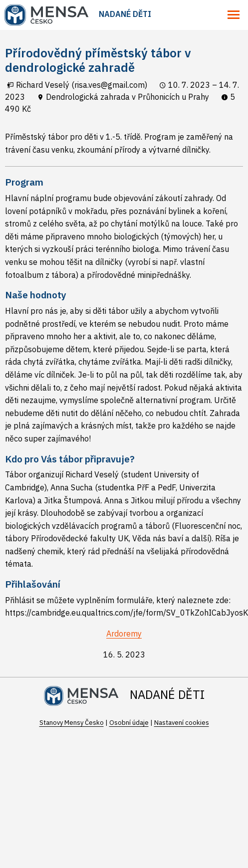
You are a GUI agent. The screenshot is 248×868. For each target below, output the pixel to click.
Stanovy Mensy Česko (72, 723)
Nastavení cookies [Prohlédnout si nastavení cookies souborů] (182, 723)
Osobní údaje (129, 723)
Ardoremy (124, 634)
